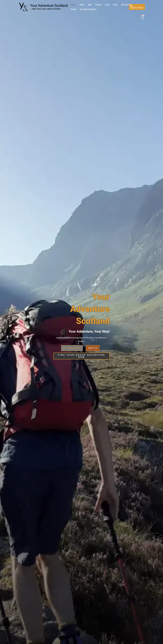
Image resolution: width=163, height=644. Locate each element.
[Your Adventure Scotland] (23, 7)
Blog (85, 5)
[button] (139, 7)
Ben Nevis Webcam (78, 10)
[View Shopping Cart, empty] (142, 18)
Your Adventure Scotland (49, 6)
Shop (99, 5)
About (79, 5)
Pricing (124, 5)
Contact (92, 5)
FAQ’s (105, 5)
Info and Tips (114, 5)
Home (72, 5)
